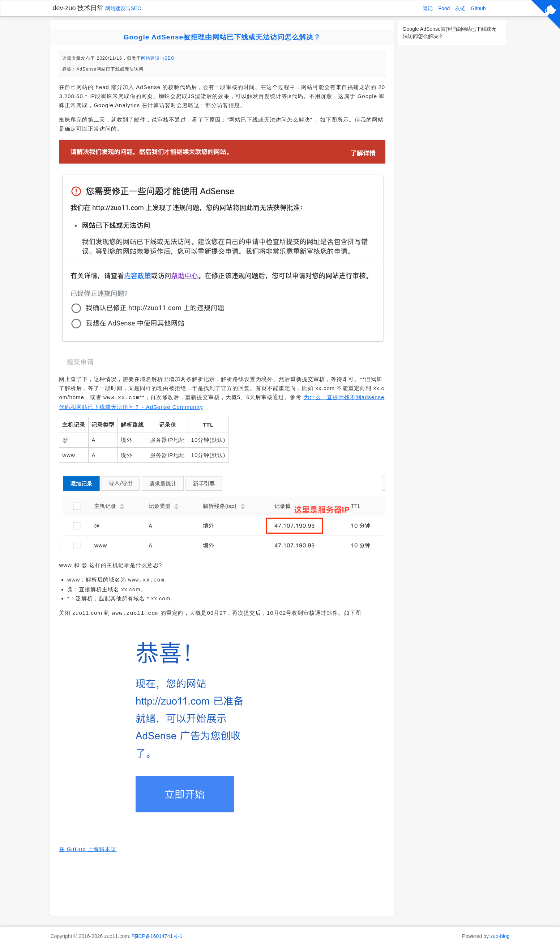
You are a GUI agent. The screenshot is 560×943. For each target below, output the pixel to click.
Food (444, 8)
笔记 (428, 8)
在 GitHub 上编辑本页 (88, 847)
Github (478, 8)
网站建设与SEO (123, 8)
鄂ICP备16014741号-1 (157, 934)
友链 (460, 8)
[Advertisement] (222, 882)
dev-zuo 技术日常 (78, 8)
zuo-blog (500, 934)
